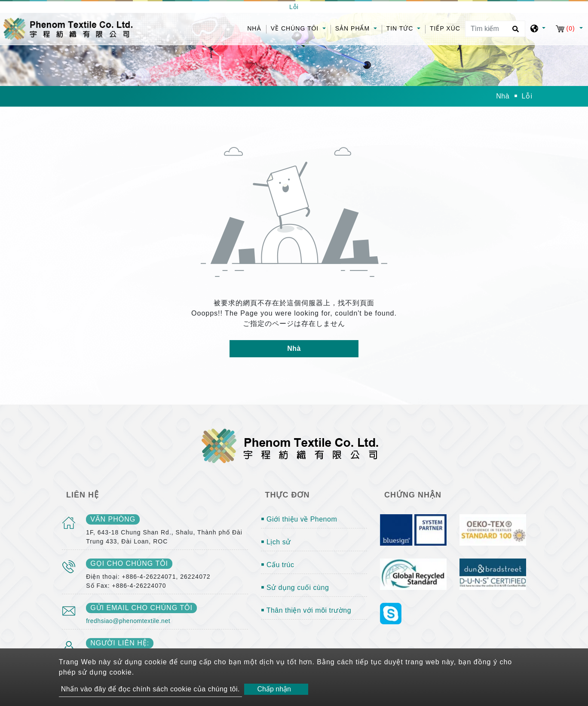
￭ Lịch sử (276, 542)
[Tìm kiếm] (495, 29)
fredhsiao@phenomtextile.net (128, 621)
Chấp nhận (274, 689)
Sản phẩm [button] (354, 28)
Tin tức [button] (401, 28)
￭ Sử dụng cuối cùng (295, 588)
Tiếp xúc (445, 28)
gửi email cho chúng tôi (141, 608)
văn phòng (113, 519)
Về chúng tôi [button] (296, 28)
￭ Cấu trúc (278, 565)
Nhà (257, 28)
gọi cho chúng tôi (129, 563)
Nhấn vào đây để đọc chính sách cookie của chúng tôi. (150, 689)
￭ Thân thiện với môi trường (306, 610)
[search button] (514, 32)
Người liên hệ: (120, 643)
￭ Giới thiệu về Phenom (299, 519)
